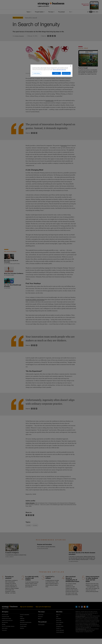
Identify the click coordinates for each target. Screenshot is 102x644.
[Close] (71, 66)
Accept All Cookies (66, 73)
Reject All (56, 73)
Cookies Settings (37, 73)
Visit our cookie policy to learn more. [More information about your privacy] (60, 70)
